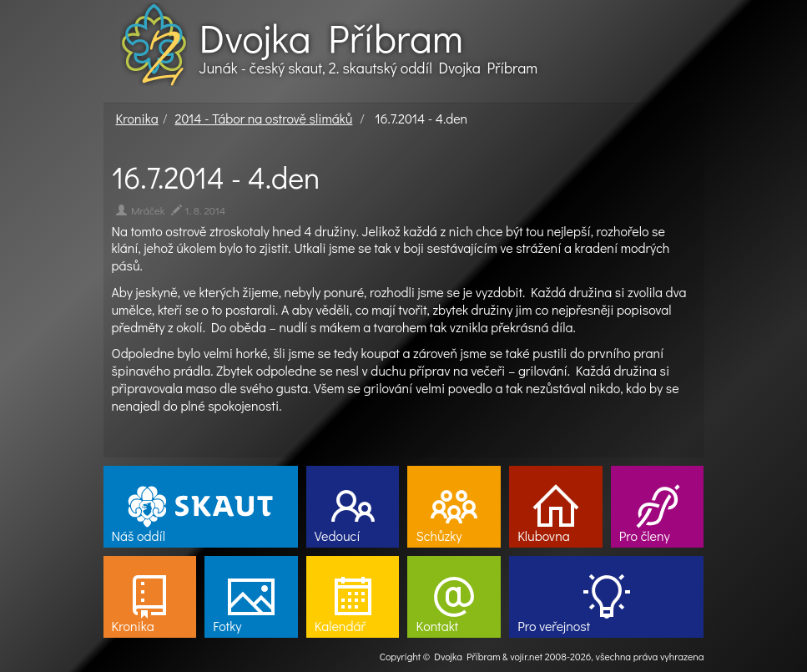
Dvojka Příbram (331, 38)
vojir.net (526, 656)
